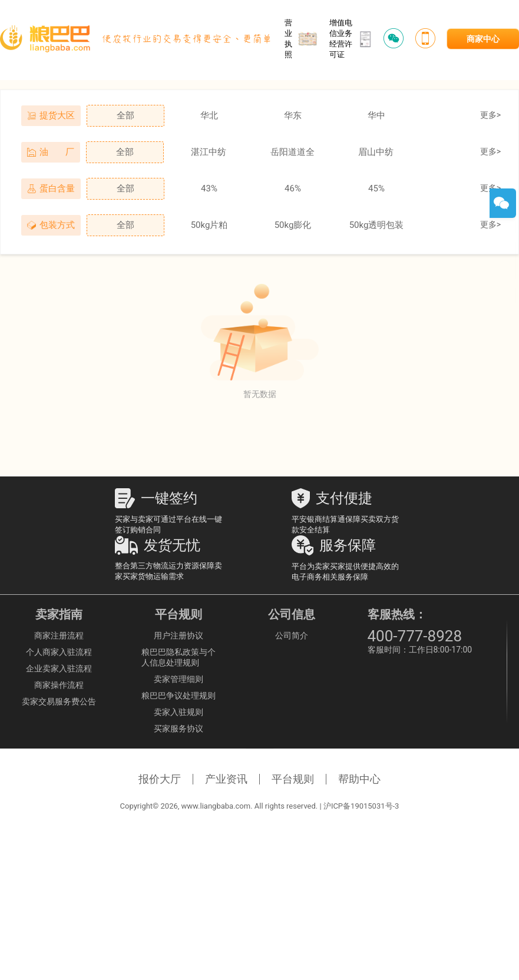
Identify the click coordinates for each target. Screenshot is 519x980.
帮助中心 (359, 779)
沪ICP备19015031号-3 (361, 806)
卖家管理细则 (178, 679)
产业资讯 (226, 779)
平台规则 (293, 779)
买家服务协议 (178, 729)
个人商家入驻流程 (59, 652)
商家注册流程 (59, 635)
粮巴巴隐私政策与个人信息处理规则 (178, 657)
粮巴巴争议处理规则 (178, 696)
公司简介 (292, 635)
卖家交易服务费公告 (59, 701)
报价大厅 (160, 779)
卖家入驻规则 (178, 712)
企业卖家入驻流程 (59, 668)
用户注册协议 (178, 635)
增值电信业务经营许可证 (351, 39)
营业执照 (301, 39)
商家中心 (483, 39)
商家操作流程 (59, 685)
